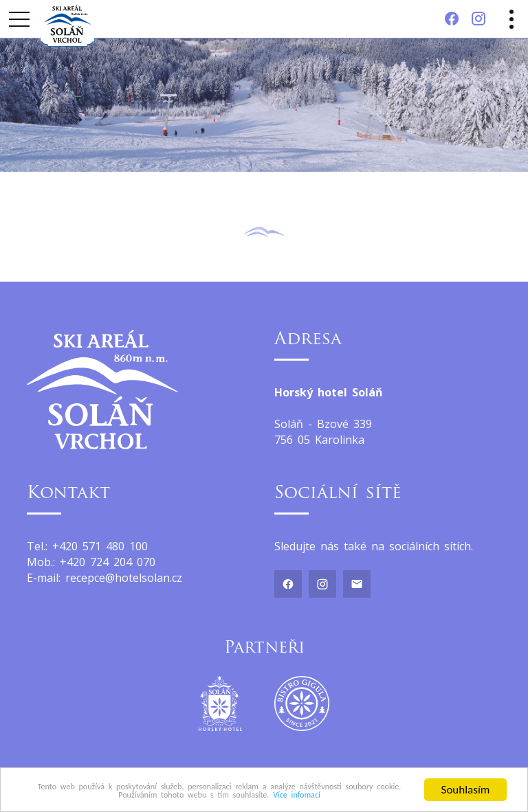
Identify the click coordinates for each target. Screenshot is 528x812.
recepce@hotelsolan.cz (124, 578)
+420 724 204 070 (108, 562)
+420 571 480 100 (100, 546)
